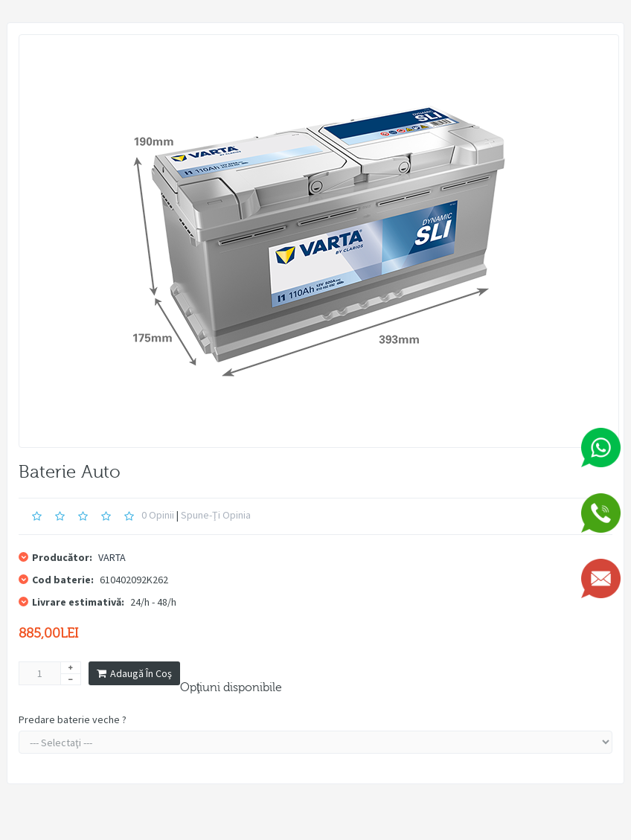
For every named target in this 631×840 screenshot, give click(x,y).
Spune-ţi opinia (216, 515)
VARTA (112, 557)
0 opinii (158, 515)
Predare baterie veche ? (73, 719)
